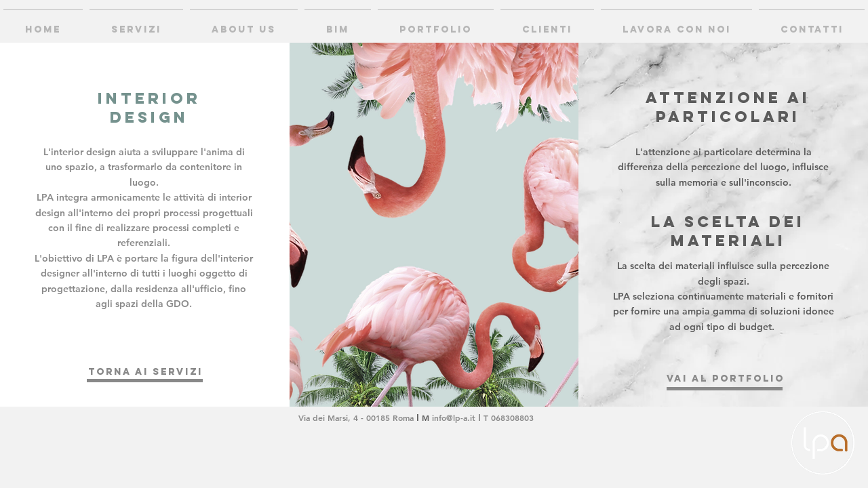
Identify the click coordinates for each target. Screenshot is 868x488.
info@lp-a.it (454, 418)
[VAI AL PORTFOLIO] (726, 379)
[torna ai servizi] (145, 372)
